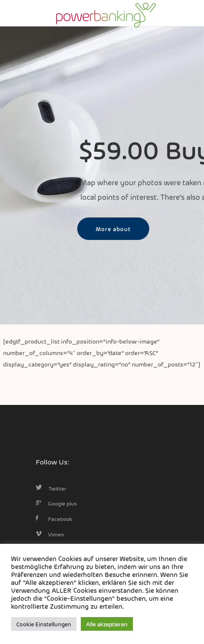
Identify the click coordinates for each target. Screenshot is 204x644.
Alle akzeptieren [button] (107, 624)
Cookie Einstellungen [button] (44, 624)
